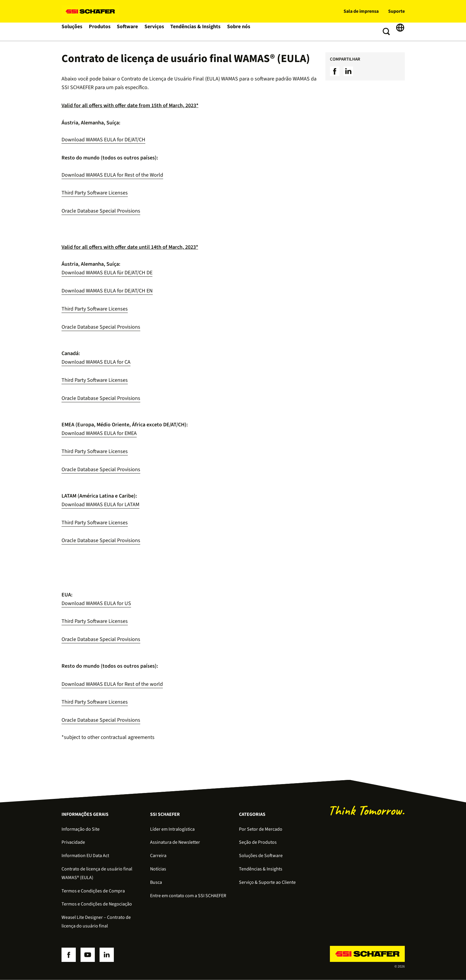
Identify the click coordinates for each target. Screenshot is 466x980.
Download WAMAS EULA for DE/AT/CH (103, 140)
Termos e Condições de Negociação (97, 904)
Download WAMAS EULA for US (96, 603)
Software (130, 31)
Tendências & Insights (198, 31)
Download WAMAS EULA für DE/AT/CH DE (107, 273)
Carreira (158, 856)
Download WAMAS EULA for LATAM (100, 505)
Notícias (158, 869)
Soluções (73, 31)
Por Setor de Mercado (261, 829)
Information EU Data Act (85, 856)
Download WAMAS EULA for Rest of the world (112, 684)
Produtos (101, 31)
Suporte (396, 11)
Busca (156, 882)
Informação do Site (81, 829)
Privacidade (73, 842)
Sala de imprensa (361, 11)
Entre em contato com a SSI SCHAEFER (188, 896)
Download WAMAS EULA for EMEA (99, 433)
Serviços (157, 31)
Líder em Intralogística (172, 829)
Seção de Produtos (258, 842)
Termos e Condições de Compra (93, 891)
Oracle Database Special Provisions (101, 211)
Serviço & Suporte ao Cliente (267, 882)
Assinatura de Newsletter (175, 842)
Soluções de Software (261, 856)
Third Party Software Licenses (95, 193)
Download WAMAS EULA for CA (96, 362)
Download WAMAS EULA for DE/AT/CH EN (107, 291)
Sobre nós (240, 31)
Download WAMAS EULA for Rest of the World (112, 175)
